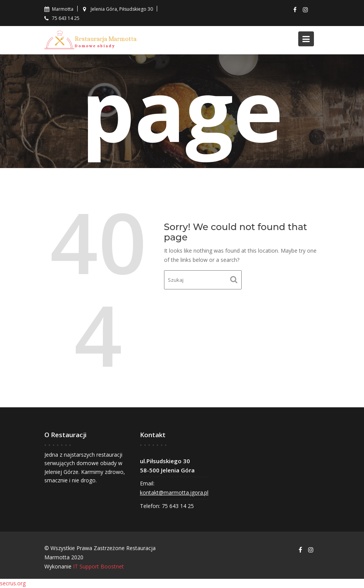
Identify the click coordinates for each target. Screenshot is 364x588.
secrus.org (13, 583)
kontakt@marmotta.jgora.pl (174, 492)
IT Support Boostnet (98, 566)
